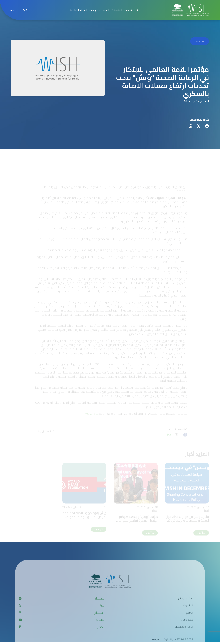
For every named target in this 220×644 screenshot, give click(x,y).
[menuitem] (13, 10)
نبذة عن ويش (131, 10)
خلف (197, 41)
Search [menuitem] (28, 10)
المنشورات (117, 10)
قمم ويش (95, 10)
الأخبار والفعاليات (78, 10)
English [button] (13, 10)
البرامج (106, 10)
